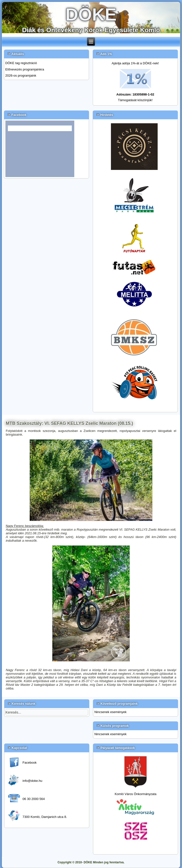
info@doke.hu (32, 781)
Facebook (30, 763)
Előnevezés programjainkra (25, 69)
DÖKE (91, 14)
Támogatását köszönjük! (135, 100)
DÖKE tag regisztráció (21, 63)
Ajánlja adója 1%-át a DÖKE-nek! (135, 63)
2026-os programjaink (21, 76)
